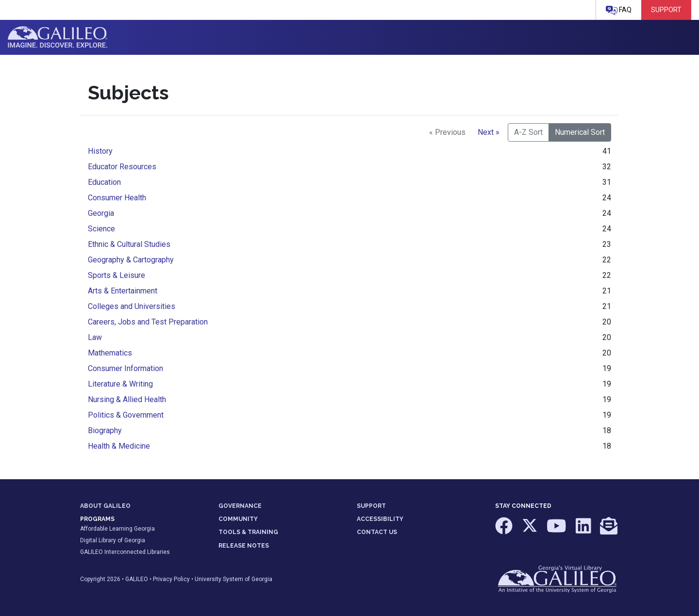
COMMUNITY (238, 519)
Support (666, 10)
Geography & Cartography (131, 260)
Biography (105, 430)
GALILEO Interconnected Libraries (125, 552)
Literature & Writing (120, 384)
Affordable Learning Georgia (117, 529)
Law (95, 337)
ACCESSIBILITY (380, 519)
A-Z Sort (528, 132)
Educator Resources (122, 167)
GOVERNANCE (240, 506)
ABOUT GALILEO (105, 506)
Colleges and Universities (132, 306)
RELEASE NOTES (244, 546)
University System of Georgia (233, 579)
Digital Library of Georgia (113, 540)
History (100, 151)
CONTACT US (377, 532)
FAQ (619, 10)
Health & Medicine (119, 446)
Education (104, 182)
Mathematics (110, 353)
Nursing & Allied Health (127, 399)
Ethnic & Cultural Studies (129, 244)
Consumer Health (117, 198)
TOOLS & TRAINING (248, 532)
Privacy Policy (171, 579)
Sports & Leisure (116, 275)
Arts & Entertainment (123, 291)
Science (101, 229)
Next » (489, 132)
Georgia (101, 213)
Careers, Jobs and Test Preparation (148, 322)
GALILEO (137, 579)
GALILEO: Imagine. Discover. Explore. (58, 37)
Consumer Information (125, 368)
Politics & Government (126, 415)
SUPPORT (371, 506)
